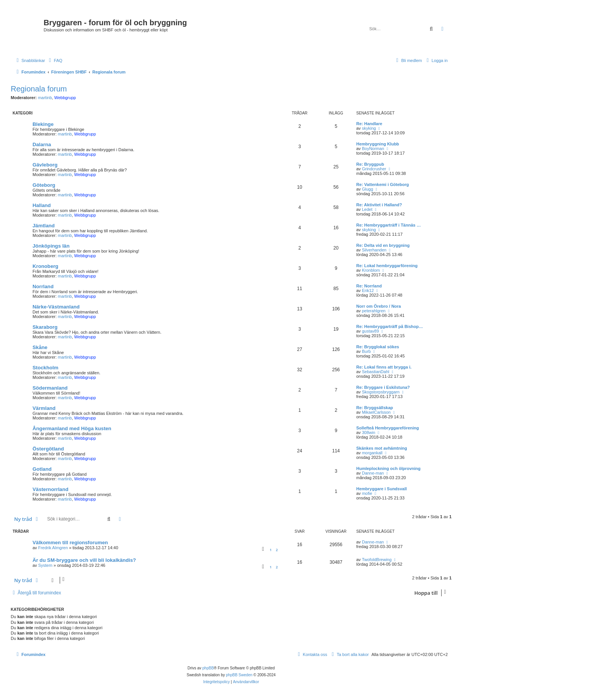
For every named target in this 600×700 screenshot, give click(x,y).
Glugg (368, 189)
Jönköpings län (51, 246)
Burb (366, 351)
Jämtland (44, 226)
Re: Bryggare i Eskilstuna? (383, 387)
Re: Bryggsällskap (375, 408)
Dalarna (42, 144)
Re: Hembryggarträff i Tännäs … (389, 225)
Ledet (367, 209)
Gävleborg (45, 165)
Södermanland (50, 388)
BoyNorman (373, 148)
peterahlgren (374, 311)
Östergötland (48, 449)
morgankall (372, 453)
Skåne (40, 347)
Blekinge (43, 124)
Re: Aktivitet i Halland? (379, 205)
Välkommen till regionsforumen (70, 543)
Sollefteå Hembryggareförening (388, 428)
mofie (367, 493)
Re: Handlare (369, 124)
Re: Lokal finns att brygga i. (384, 367)
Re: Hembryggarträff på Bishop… (390, 326)
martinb (45, 98)
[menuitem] (55, 60)
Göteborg (44, 185)
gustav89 (371, 331)
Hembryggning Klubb (378, 144)
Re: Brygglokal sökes (378, 347)
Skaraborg (45, 327)
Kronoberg (45, 266)
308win (369, 432)
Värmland (44, 408)
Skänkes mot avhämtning (382, 448)
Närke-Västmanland (56, 307)
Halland (42, 205)
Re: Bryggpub (370, 164)
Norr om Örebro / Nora (379, 306)
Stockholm (45, 368)
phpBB (208, 668)
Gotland (42, 469)
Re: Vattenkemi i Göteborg (383, 184)
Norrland (43, 286)
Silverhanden (374, 250)
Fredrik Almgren (53, 548)
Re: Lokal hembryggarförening (387, 266)
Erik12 (368, 290)
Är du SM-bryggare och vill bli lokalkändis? (84, 560)
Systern (45, 565)
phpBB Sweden (239, 675)
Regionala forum (39, 89)
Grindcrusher (374, 169)
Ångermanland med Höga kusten (72, 428)
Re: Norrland (369, 286)
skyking (369, 128)
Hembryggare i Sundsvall (382, 489)
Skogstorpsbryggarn (381, 392)
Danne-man (373, 473)
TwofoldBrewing (377, 560)
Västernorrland (51, 489)
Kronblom (371, 270)
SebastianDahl (376, 372)
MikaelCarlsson (376, 412)
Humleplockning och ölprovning (388, 468)
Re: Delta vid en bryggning (383, 245)
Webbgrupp (65, 98)
